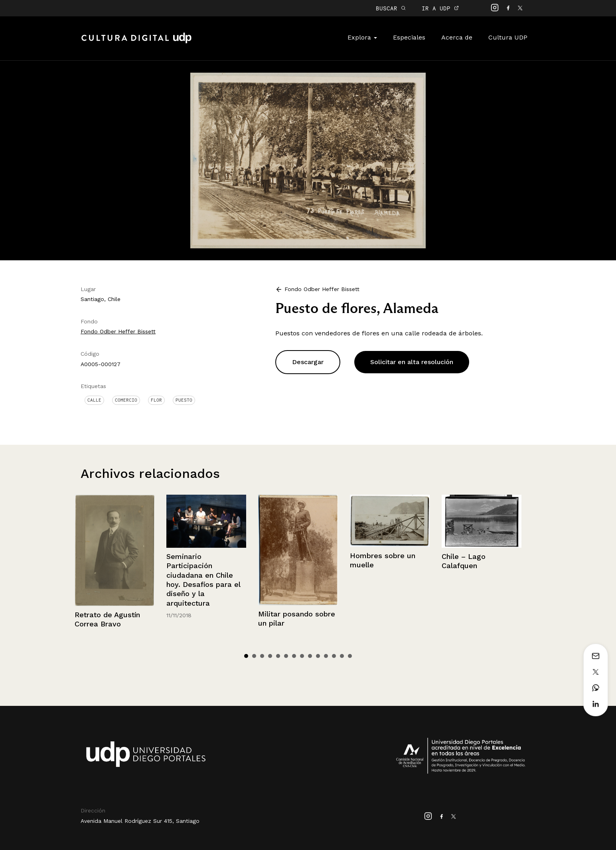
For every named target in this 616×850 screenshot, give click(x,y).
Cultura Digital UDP (136, 42)
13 (342, 656)
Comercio (126, 400)
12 (334, 656)
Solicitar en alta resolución (412, 362)
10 (318, 656)
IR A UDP (440, 8)
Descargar (308, 362)
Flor (156, 400)
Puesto (184, 400)
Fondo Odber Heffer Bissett (118, 331)
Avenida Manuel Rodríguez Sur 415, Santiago (140, 821)
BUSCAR (391, 8)
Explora (362, 37)
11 (326, 656)
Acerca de (457, 37)
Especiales (409, 37)
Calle (94, 400)
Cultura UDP (508, 37)
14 (350, 656)
